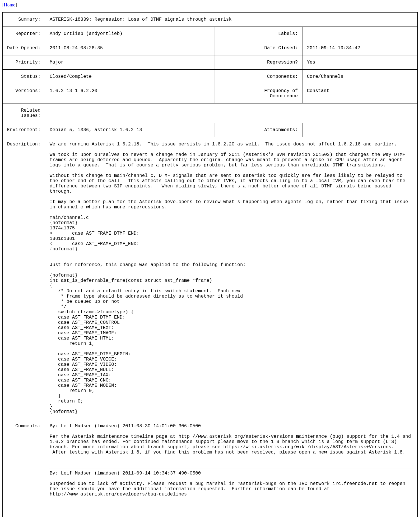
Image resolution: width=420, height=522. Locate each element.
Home (9, 5)
